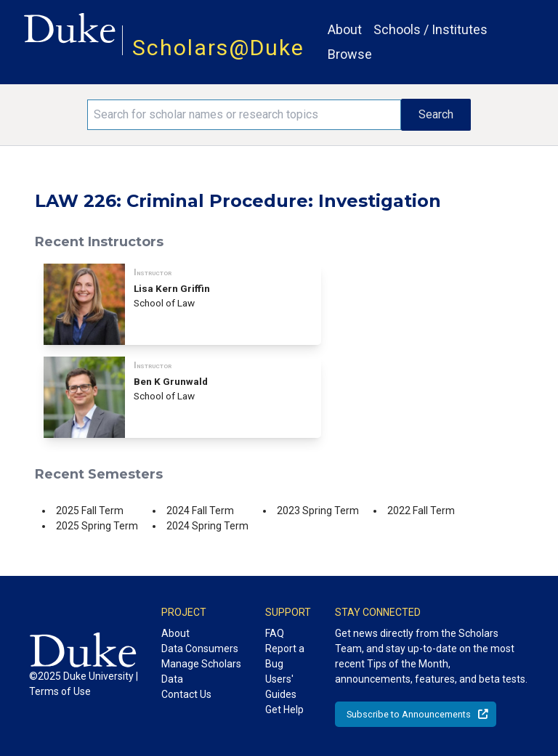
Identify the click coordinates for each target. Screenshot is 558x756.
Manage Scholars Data (201, 671)
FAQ (275, 633)
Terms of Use (60, 691)
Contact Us (186, 694)
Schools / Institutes (430, 29)
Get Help (284, 710)
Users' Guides (281, 687)
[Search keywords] (244, 115)
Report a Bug (285, 656)
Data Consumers (200, 649)
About (345, 29)
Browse (350, 54)
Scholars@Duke (218, 48)
